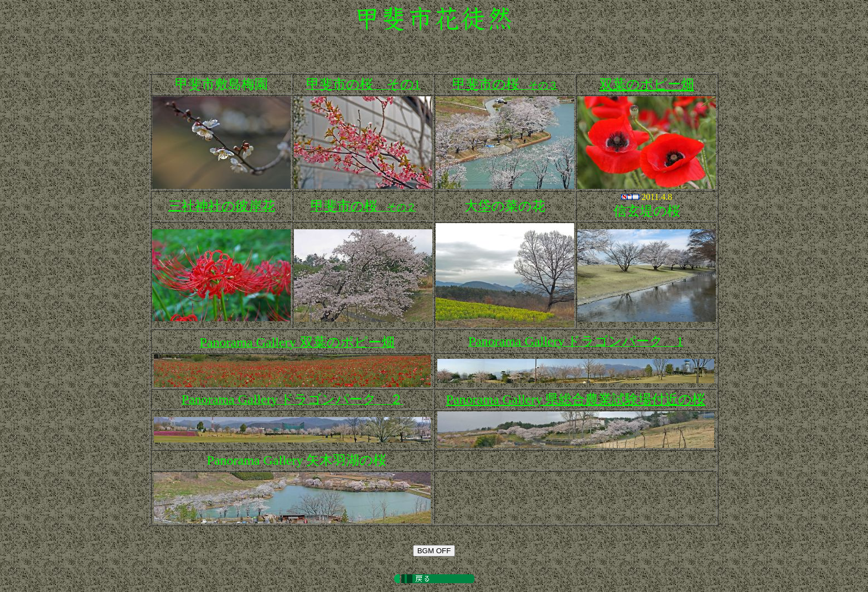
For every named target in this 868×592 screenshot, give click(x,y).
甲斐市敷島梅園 (221, 84)
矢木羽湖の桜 (297, 460)
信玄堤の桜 (647, 211)
